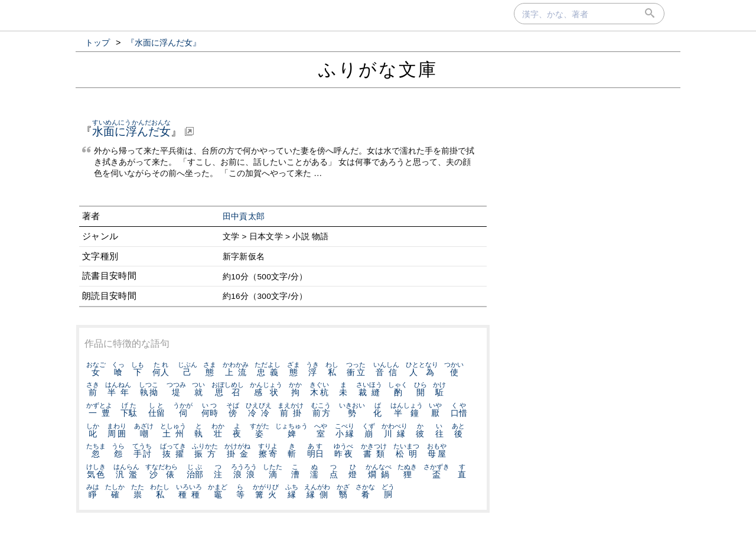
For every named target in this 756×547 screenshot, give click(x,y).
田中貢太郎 (244, 216)
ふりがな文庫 (378, 69)
